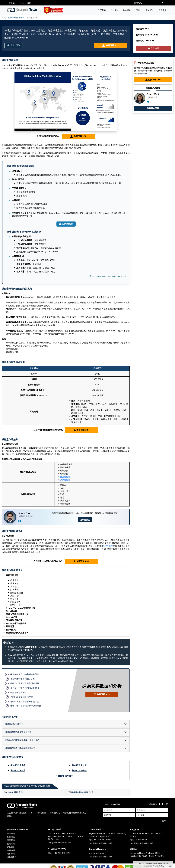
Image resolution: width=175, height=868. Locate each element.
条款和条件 (12, 857)
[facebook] (159, 804)
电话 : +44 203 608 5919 (59, 853)
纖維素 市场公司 (66, 776)
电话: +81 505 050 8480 (100, 840)
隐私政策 (11, 854)
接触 (22, 3)
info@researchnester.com (60, 842)
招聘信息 (11, 837)
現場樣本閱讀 (153, 108)
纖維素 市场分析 (79, 765)
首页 (4, 17)
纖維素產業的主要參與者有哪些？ (20, 748)
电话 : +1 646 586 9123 (140, 840)
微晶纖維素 (65, 477)
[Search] (163, 3)
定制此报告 (85, 520)
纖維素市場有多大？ (14, 724)
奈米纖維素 (65, 480)
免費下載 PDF (110, 46)
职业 (29, 3)
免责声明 (11, 850)
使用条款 (11, 844)
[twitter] (167, 804)
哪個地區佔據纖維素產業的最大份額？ (22, 740)
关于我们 (13, 3)
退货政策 (11, 847)
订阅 (164, 821)
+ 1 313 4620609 (97, 853)
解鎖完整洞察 (66, 224)
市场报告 (163, 10)
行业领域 (114, 10)
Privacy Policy (158, 866)
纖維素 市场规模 (18, 765)
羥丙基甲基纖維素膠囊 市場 (80, 792)
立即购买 (153, 48)
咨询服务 (127, 10)
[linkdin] (163, 804)
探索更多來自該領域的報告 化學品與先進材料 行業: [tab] (27, 786)
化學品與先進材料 (16, 17)
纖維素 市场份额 (79, 770)
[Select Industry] (119, 815)
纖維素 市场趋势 (18, 770)
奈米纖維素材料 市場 (13, 792)
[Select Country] (152, 815)
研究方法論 (14, 45)
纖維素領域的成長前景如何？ (18, 732)
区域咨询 (150, 10)
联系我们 (11, 840)
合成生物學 (108, 546)
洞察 (138, 10)
